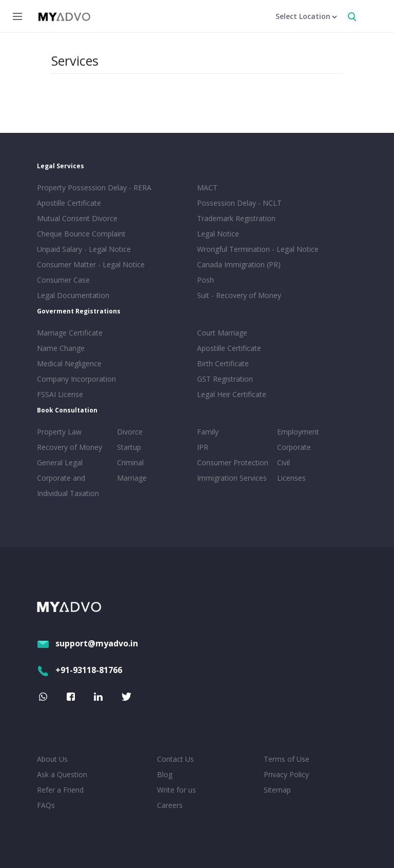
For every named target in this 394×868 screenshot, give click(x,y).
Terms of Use (287, 759)
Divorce (130, 432)
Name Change (61, 348)
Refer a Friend (60, 790)
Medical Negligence (69, 363)
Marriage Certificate (70, 333)
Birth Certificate (223, 363)
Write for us (176, 790)
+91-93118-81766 (80, 670)
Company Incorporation (76, 379)
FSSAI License (60, 394)
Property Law (59, 432)
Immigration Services (232, 478)
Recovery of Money (70, 447)
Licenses (291, 478)
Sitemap (277, 790)
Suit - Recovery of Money (239, 295)
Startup (129, 447)
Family (208, 432)
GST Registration (225, 379)
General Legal (60, 462)
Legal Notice (218, 234)
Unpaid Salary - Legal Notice (84, 249)
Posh (205, 280)
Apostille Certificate (69, 203)
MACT (207, 188)
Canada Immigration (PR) (239, 264)
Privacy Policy (286, 774)
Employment (298, 432)
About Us (52, 759)
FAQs (46, 805)
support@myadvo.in (87, 643)
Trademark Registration (236, 218)
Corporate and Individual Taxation (68, 486)
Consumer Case (63, 280)
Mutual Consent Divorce (77, 218)
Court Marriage (222, 333)
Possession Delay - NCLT (239, 203)
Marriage (132, 478)
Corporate (294, 447)
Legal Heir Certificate (232, 394)
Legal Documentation (73, 295)
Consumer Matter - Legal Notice (91, 264)
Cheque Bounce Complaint (81, 234)
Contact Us (175, 759)
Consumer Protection (233, 462)
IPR (203, 447)
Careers (170, 805)
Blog (165, 774)
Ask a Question (62, 774)
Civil (283, 462)
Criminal (130, 462)
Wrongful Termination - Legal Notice (258, 249)
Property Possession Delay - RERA (94, 188)
